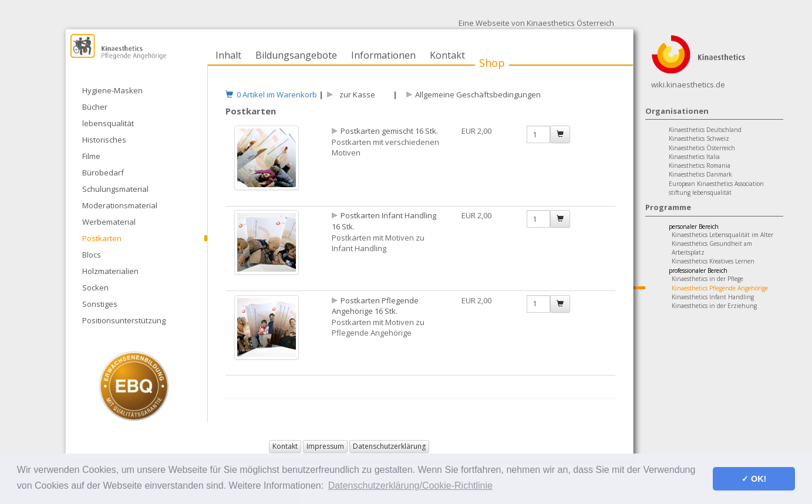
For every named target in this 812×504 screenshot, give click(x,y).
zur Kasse (356, 94)
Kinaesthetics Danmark (700, 174)
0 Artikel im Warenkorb (271, 94)
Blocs (92, 255)
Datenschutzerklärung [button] (389, 446)
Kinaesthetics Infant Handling (713, 297)
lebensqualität (108, 123)
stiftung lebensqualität (700, 192)
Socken (95, 287)
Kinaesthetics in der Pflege (707, 279)
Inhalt (228, 55)
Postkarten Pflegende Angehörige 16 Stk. (375, 306)
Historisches (104, 140)
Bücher (95, 107)
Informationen (383, 55)
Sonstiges (100, 304)
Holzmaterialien (110, 271)
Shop (492, 63)
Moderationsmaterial (120, 205)
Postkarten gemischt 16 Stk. (389, 131)
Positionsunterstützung (124, 320)
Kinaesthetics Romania (700, 165)
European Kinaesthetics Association (716, 184)
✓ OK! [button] (754, 479)
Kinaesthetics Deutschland (705, 130)
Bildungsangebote (296, 55)
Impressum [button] (325, 446)
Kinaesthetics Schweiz (699, 138)
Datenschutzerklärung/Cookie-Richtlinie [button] (410, 486)
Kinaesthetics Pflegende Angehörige (720, 288)
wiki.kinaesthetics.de (688, 84)
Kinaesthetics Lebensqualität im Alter (722, 235)
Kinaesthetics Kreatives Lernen (713, 261)
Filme (91, 156)
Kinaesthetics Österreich (702, 148)
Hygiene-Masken (112, 90)
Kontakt (447, 55)
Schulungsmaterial (115, 189)
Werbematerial (109, 222)
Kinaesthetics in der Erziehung (714, 306)
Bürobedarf (103, 172)
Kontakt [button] (285, 446)
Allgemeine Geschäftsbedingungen (478, 94)
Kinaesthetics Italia (694, 157)
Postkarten (102, 238)
